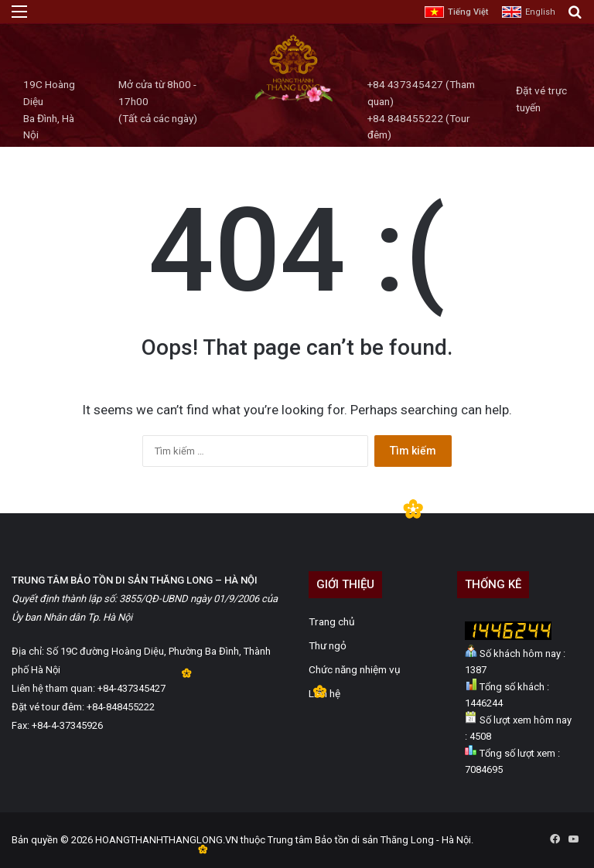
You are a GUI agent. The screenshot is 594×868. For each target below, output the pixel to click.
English (540, 12)
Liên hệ (324, 693)
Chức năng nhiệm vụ (355, 669)
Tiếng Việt (468, 12)
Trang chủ (332, 621)
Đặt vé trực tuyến (541, 99)
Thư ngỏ (328, 645)
